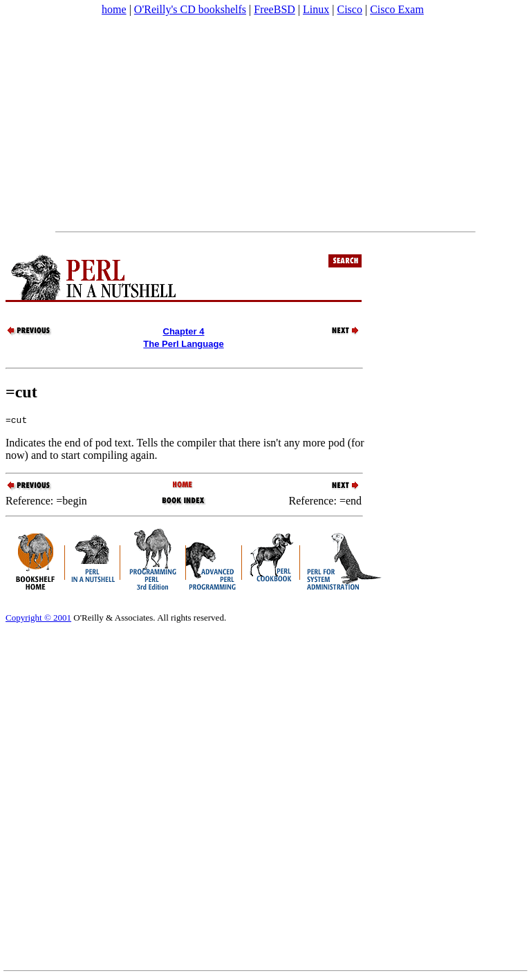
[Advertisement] (265, 124)
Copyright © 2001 (38, 620)
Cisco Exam (397, 9)
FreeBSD (274, 9)
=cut (21, 392)
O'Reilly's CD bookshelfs (190, 9)
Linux (316, 9)
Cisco (349, 9)
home (114, 9)
